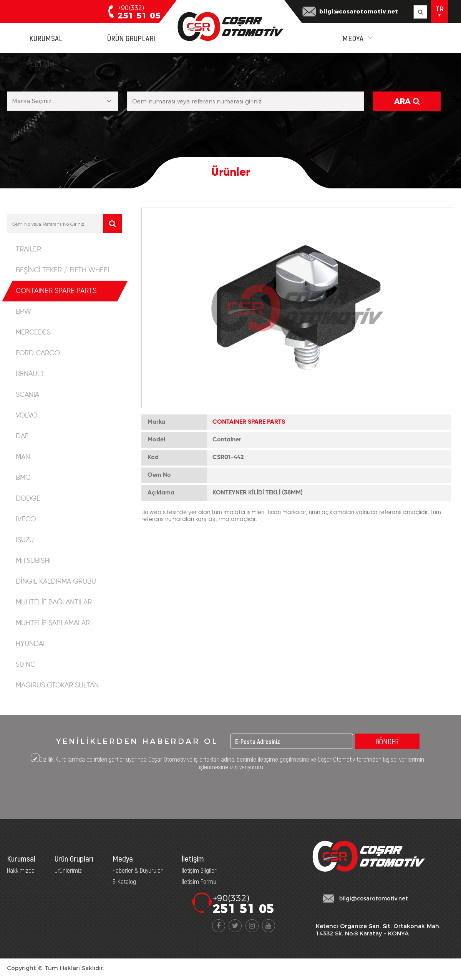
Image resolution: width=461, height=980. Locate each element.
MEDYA (353, 38)
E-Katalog (124, 881)
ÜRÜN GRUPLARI (131, 38)
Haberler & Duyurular (138, 870)
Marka (156, 422)
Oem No (159, 475)
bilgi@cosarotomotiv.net (359, 11)
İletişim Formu (199, 881)
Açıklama (161, 493)
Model (156, 440)
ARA (407, 101)
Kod (153, 458)
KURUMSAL (46, 38)
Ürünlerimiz (68, 870)
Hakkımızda (21, 870)
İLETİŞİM (42, 64)
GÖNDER (387, 741)
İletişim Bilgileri (200, 870)
